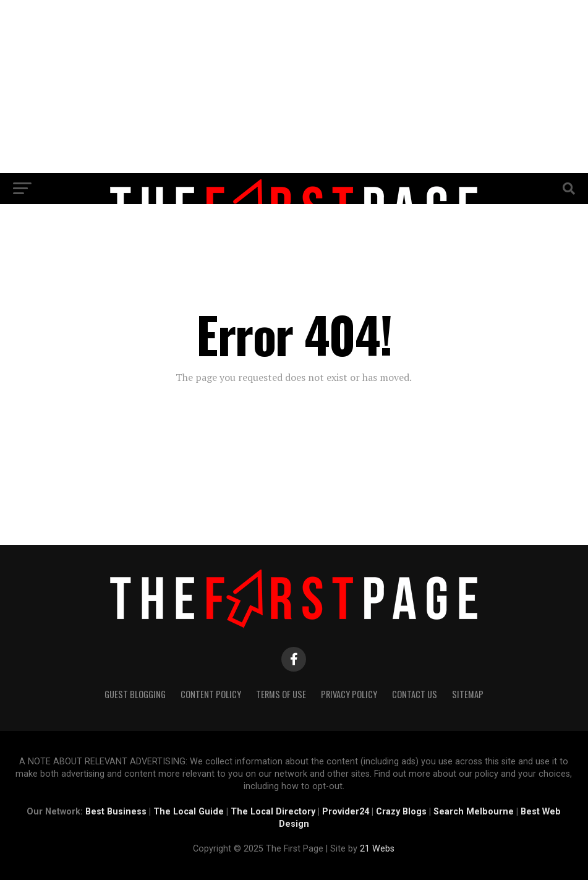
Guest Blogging (135, 694)
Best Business (116, 812)
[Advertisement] (294, 87)
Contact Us (415, 694)
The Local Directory (273, 812)
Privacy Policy (349, 694)
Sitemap (468, 694)
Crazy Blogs (401, 812)
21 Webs (377, 849)
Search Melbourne (474, 812)
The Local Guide (189, 812)
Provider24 (346, 812)
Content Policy (211, 694)
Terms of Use (281, 694)
